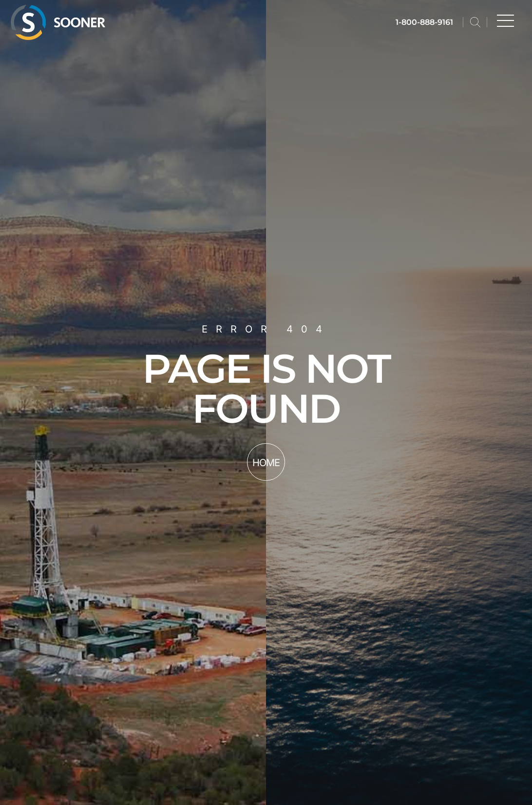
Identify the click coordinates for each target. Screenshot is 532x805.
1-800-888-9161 (424, 22)
